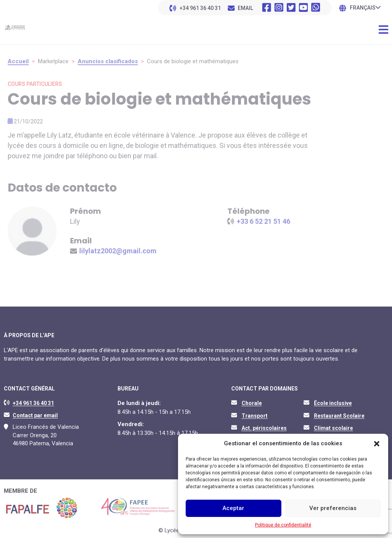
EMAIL (245, 8)
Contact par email (35, 415)
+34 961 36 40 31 (200, 8)
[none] (365, 7)
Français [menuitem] (363, 8)
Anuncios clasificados (108, 61)
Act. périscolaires (264, 428)
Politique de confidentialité (283, 525)
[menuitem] (365, 7)
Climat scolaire (333, 428)
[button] (377, 444)
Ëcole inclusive (333, 403)
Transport (255, 416)
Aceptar (233, 508)
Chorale (252, 403)
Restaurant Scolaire (339, 416)
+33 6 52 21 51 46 (263, 221)
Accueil (18, 61)
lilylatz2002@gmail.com (118, 251)
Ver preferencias (333, 508)
